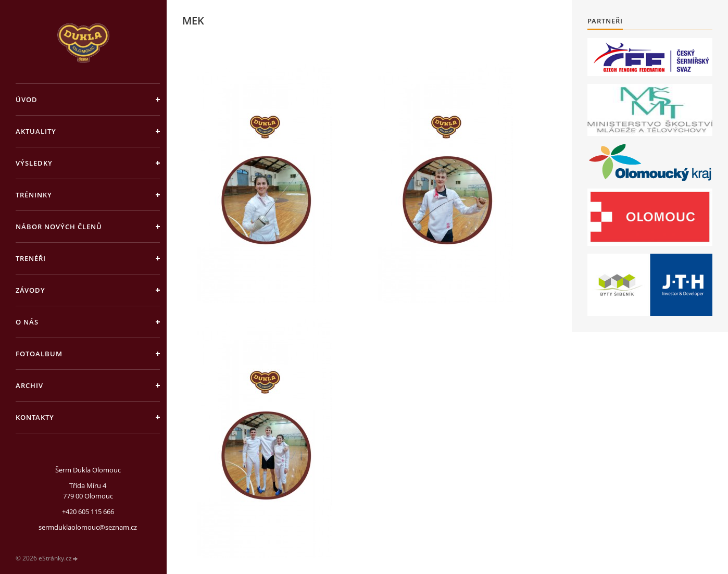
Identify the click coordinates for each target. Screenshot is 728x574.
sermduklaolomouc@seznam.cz (88, 527)
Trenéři (31, 258)
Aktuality (36, 131)
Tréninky (34, 195)
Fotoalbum (39, 354)
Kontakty (35, 417)
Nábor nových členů (59, 227)
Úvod (27, 99)
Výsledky (34, 163)
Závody (30, 290)
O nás (27, 322)
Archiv (29, 385)
